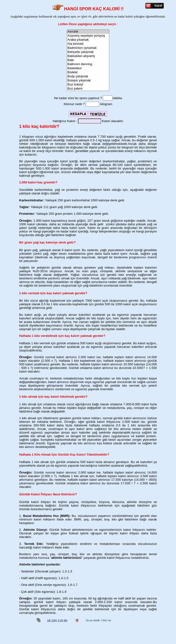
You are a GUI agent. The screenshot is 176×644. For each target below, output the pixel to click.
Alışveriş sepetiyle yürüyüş (88, 36)
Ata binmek (88, 44)
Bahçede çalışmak (88, 52)
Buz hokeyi (88, 85)
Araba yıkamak (88, 40)
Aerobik (88, 32)
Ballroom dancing (88, 64)
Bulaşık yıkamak (88, 81)
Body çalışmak (88, 76)
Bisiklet (88, 72)
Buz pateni (88, 89)
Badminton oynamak (88, 48)
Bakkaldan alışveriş (88, 56)
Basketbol (88, 68)
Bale (88, 60)
